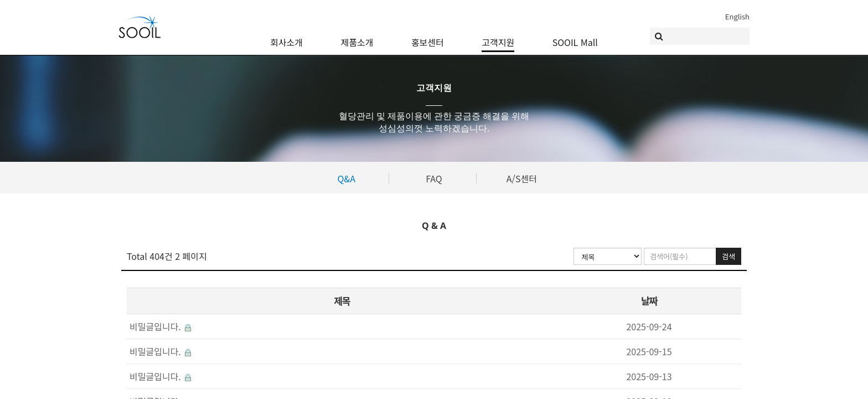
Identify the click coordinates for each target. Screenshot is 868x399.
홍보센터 (428, 36)
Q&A (346, 178)
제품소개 (357, 36)
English (737, 16)
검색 (728, 256)
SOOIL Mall (575, 36)
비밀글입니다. (160, 326)
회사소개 (286, 36)
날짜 (649, 301)
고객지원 (498, 36)
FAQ (434, 178)
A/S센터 (522, 178)
